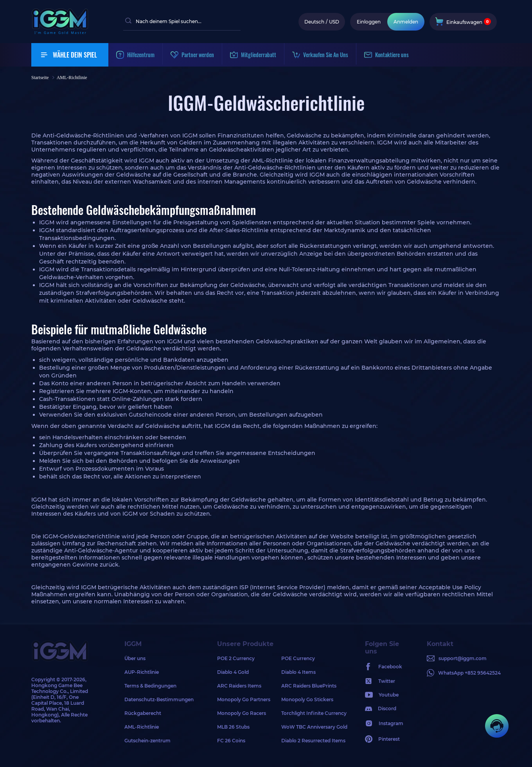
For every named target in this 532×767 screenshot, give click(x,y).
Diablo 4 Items (298, 672)
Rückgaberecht (143, 713)
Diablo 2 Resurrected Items (313, 741)
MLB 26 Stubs (233, 727)
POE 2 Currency (236, 658)
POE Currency (298, 658)
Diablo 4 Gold (233, 672)
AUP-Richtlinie (142, 672)
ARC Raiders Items (239, 686)
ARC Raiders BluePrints (309, 686)
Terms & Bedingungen (150, 686)
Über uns (135, 658)
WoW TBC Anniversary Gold (313, 727)
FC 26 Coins (231, 741)
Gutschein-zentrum (147, 741)
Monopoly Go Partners (244, 699)
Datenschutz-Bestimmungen (159, 699)
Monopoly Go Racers (242, 713)
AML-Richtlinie (142, 727)
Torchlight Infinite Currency (313, 713)
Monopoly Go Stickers (307, 699)
